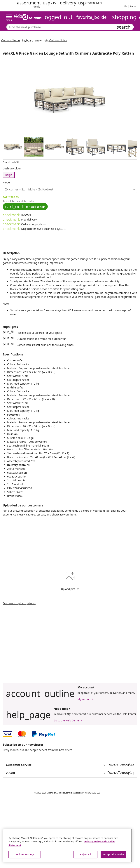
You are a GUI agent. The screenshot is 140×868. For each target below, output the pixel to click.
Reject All (85, 854)
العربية (134, 6)
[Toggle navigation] (9, 18)
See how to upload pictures (19, 603)
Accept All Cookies (113, 854)
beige (9, 175)
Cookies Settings (25, 854)
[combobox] (70, 27)
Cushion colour (12, 168)
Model (7, 182)
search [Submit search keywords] (124, 27)
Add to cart (25, 206)
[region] (67, 846)
